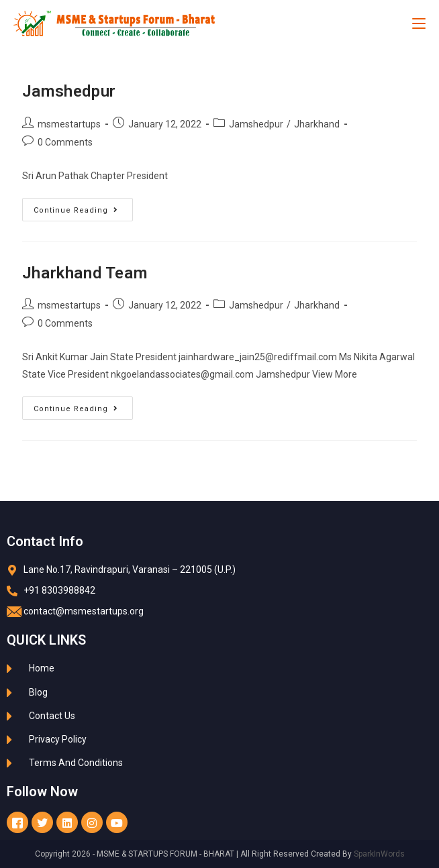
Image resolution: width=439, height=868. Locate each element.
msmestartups (69, 124)
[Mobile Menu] (419, 23)
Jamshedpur (69, 91)
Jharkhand (317, 124)
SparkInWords (379, 854)
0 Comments (65, 142)
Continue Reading (83, 206)
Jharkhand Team (85, 273)
